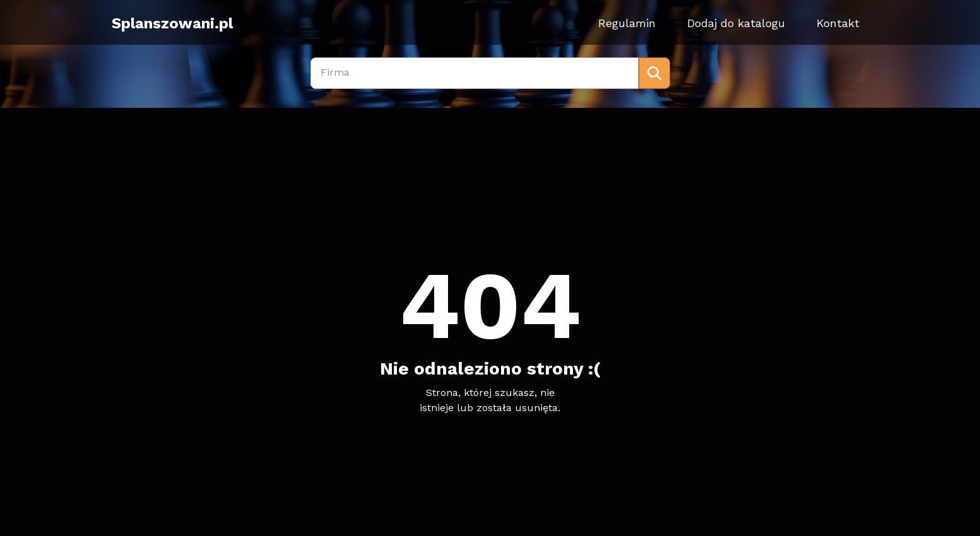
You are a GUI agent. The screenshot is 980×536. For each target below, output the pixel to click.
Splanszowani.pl (172, 23)
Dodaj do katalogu (736, 23)
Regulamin (627, 23)
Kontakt (838, 23)
